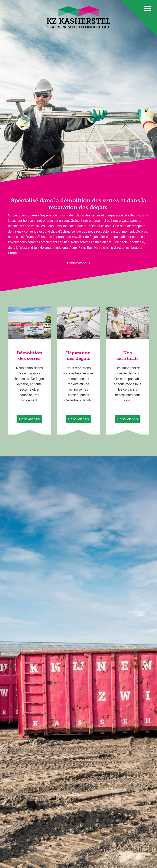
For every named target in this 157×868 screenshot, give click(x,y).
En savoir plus (30, 419)
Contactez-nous (78, 263)
